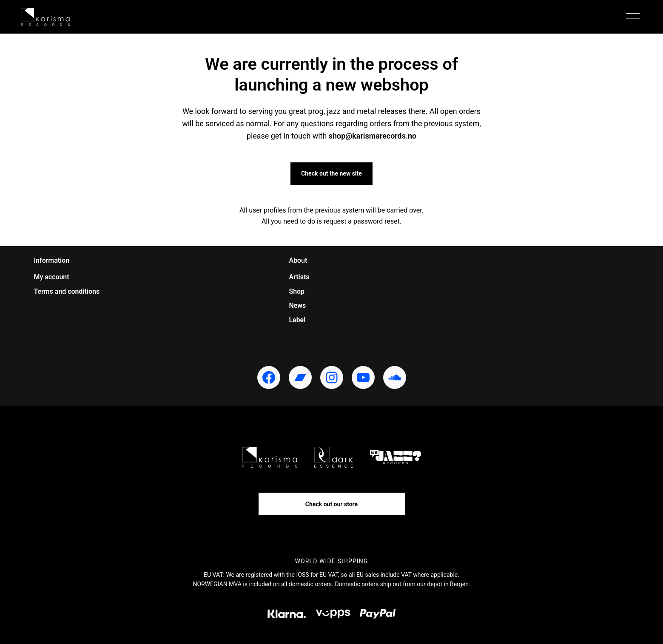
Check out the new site (331, 173)
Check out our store (331, 504)
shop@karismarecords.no (373, 136)
